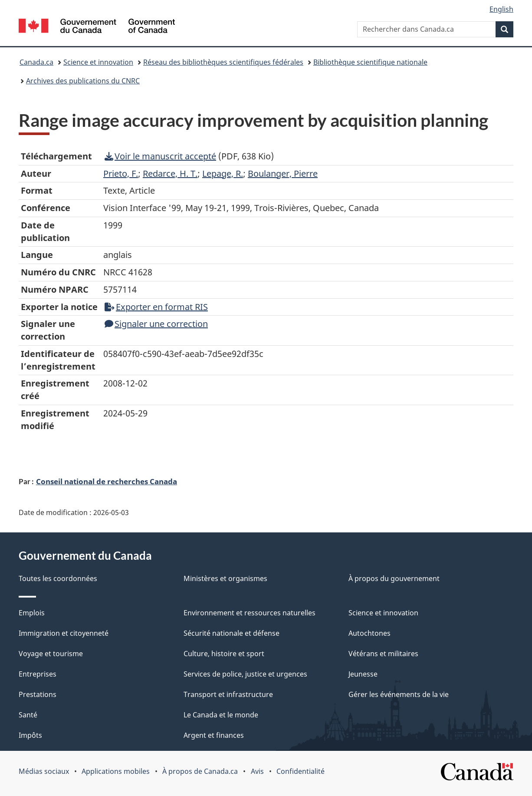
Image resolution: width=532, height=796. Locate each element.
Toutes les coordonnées (58, 578)
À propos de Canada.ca (200, 771)
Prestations (38, 694)
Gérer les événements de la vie (399, 694)
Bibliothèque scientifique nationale (370, 62)
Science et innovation (98, 62)
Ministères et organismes (225, 578)
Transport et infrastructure (228, 694)
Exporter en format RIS (156, 307)
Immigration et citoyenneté (64, 633)
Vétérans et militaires (383, 654)
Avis (257, 771)
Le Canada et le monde (221, 715)
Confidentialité (300, 771)
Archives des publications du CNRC (83, 81)
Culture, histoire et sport (224, 654)
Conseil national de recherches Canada (107, 481)
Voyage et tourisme (51, 654)
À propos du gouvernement (394, 578)
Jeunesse (363, 674)
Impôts (30, 735)
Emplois (32, 613)
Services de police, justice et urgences (245, 674)
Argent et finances (214, 735)
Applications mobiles (116, 771)
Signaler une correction (156, 324)
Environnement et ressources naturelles (250, 613)
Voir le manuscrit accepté (160, 156)
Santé (28, 715)
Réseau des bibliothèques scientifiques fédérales (223, 62)
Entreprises (38, 674)
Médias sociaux (44, 771)
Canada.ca (36, 62)
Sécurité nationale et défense (232, 633)
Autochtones (369, 633)
